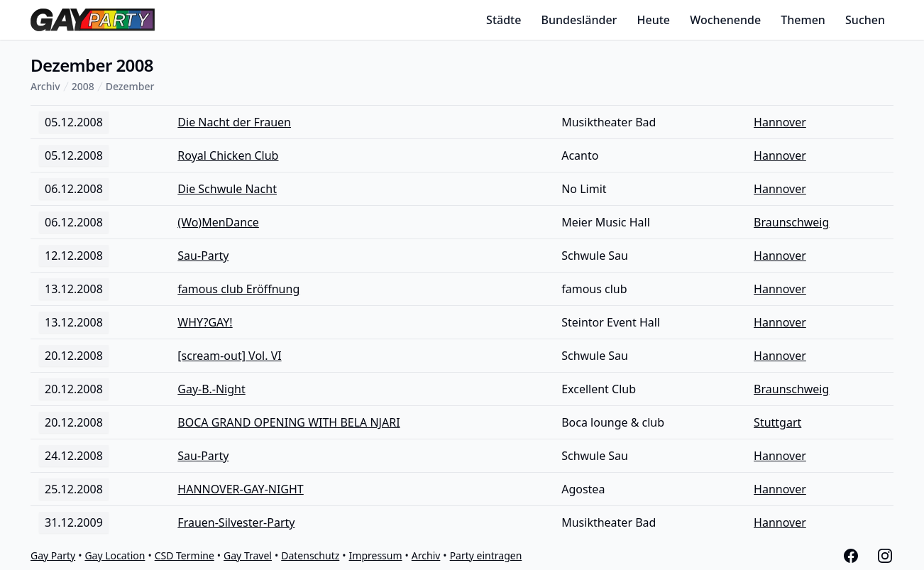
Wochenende (725, 20)
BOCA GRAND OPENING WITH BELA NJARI (288, 422)
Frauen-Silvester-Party (236, 522)
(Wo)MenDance (218, 222)
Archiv (45, 86)
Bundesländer (579, 20)
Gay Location (115, 555)
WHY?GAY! (205, 322)
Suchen (865, 20)
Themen (803, 20)
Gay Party (53, 555)
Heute (654, 20)
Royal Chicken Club (228, 155)
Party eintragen (486, 555)
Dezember (130, 86)
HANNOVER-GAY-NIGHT (240, 489)
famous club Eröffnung (238, 289)
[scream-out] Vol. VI (229, 356)
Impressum (376, 555)
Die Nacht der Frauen (234, 122)
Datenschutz (310, 555)
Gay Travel (248, 555)
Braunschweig (791, 222)
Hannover (780, 122)
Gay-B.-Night (211, 389)
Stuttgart (777, 422)
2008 (83, 86)
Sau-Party (203, 256)
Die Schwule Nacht (227, 189)
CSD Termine (185, 555)
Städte (504, 20)
